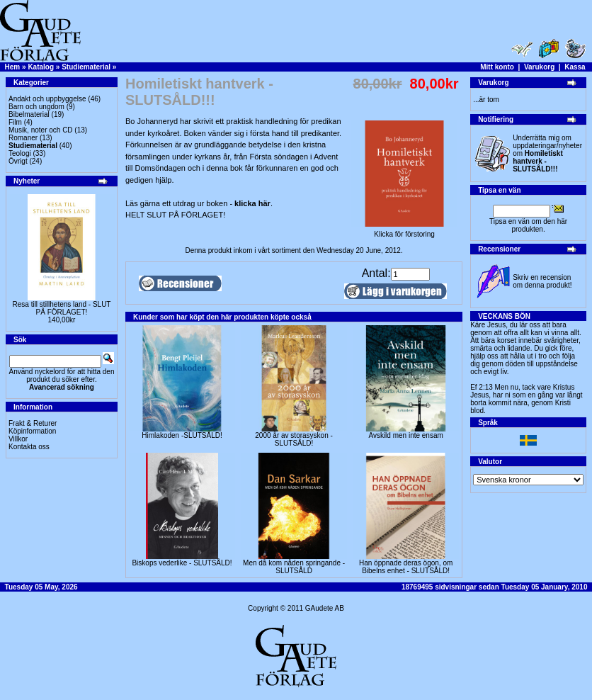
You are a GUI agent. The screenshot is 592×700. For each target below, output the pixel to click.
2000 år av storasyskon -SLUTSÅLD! (294, 439)
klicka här (252, 203)
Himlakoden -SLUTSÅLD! (182, 435)
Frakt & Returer (33, 423)
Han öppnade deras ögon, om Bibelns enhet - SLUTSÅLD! (406, 567)
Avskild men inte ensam (405, 435)
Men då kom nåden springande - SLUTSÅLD (294, 567)
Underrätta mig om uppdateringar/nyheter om (547, 153)
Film (15, 122)
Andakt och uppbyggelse (47, 99)
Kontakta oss (29, 447)
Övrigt (18, 161)
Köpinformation (32, 431)
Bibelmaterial (29, 114)
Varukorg (539, 67)
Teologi (20, 153)
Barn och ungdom (36, 107)
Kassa (575, 67)
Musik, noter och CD (41, 130)
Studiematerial (86, 67)
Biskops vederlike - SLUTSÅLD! (182, 563)
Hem (13, 67)
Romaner (23, 138)
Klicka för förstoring (404, 231)
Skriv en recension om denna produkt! (542, 281)
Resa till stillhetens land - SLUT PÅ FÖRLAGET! (62, 308)
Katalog (41, 67)
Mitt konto (497, 67)
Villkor (18, 439)
